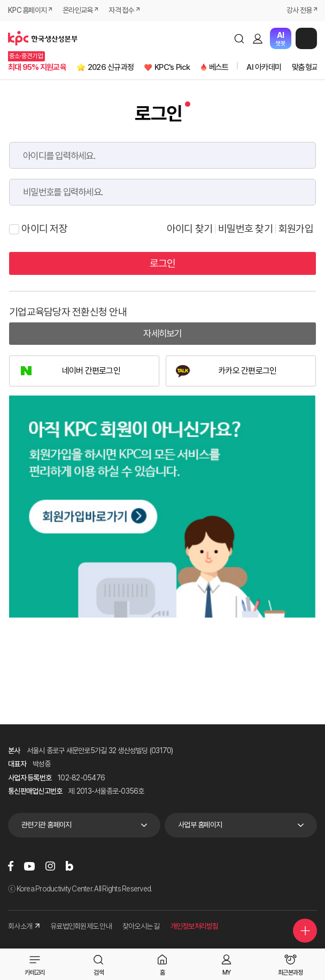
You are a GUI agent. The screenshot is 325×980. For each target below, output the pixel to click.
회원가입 (296, 229)
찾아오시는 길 (141, 926)
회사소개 (24, 926)
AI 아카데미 (264, 67)
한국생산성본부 (43, 38)
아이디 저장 (38, 229)
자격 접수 (121, 10)
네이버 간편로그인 (91, 371)
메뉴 (306, 38)
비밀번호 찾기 (245, 229)
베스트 (219, 67)
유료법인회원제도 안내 (81, 926)
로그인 (258, 38)
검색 (239, 38)
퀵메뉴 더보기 (305, 931)
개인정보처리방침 (195, 926)
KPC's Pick (172, 67)
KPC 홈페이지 (27, 10)
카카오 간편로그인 (247, 371)
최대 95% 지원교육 (37, 67)
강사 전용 (299, 10)
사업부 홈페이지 (200, 825)
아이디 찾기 (190, 229)
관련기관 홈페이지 (46, 825)
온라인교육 (78, 10)
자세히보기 (162, 333)
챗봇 (280, 39)
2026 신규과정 (111, 67)
